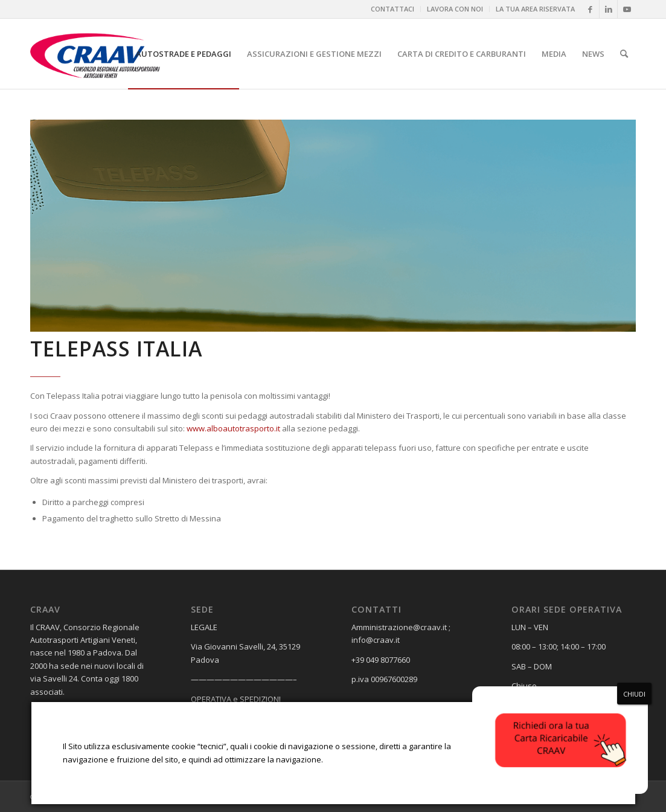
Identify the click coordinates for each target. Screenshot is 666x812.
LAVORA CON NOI (455, 9)
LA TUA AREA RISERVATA (535, 9)
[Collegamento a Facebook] (590, 9)
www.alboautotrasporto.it (233, 428)
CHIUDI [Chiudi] (634, 694)
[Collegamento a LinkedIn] (608, 9)
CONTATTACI (392, 9)
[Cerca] (624, 54)
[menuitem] (393, 9)
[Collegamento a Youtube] (627, 9)
